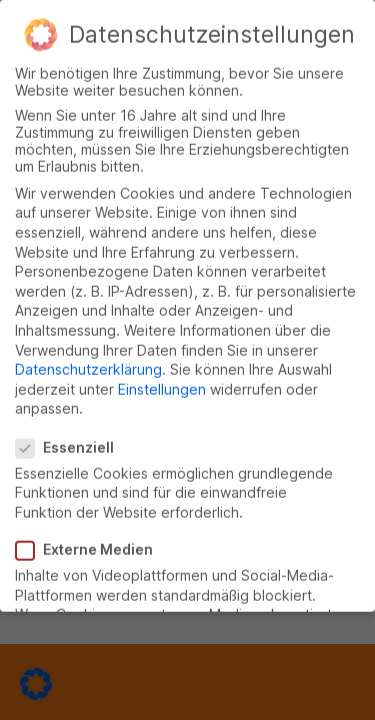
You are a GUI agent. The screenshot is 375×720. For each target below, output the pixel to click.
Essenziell (72, 439)
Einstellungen (162, 381)
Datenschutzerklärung (88, 361)
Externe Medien (91, 541)
